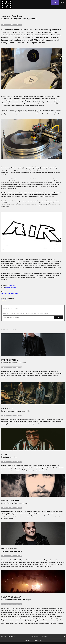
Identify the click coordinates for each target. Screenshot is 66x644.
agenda (55, 2)
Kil (5, 300)
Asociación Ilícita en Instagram (10, 294)
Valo (3, 300)
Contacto (27, 640)
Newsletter (38, 640)
